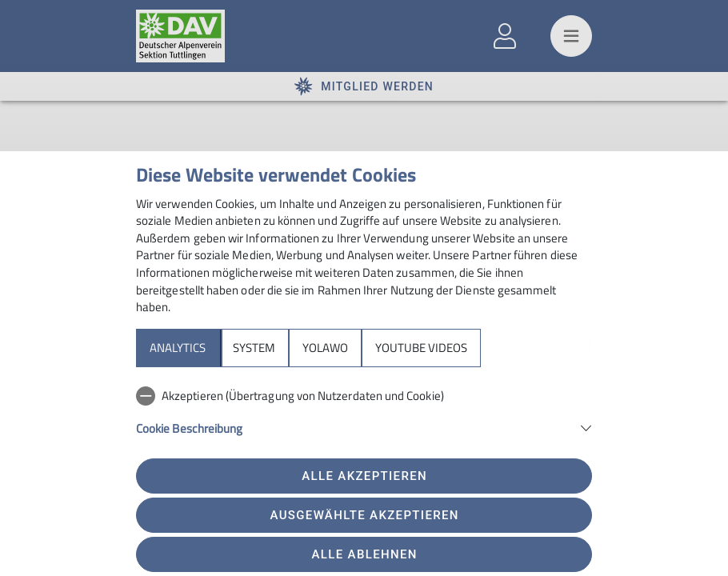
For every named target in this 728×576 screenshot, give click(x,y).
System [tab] (254, 348)
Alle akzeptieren (364, 476)
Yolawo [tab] (325, 348)
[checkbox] (364, 396)
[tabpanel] (364, 421)
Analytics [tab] (178, 348)
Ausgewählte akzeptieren (365, 515)
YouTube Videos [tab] (421, 348)
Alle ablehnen (365, 554)
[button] (364, 427)
